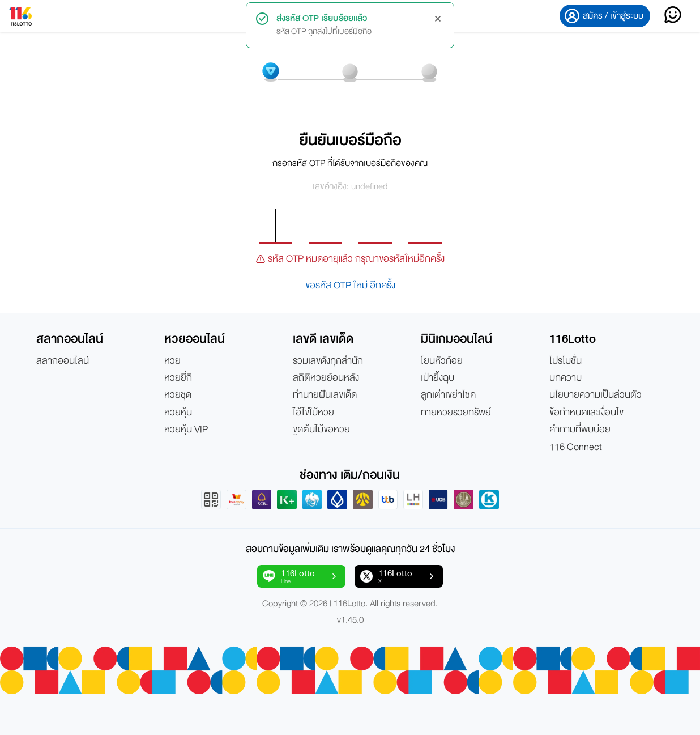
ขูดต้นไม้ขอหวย (321, 430)
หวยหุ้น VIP (186, 430)
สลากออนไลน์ (63, 361)
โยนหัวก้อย (442, 361)
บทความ (565, 378)
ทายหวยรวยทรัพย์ (456, 413)
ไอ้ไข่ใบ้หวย (313, 413)
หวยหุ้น (178, 413)
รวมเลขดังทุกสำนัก (328, 361)
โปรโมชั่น (565, 361)
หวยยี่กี (178, 378)
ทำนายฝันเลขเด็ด (325, 395)
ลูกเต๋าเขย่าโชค (448, 395)
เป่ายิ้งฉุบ (438, 378)
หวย (172, 361)
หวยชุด (178, 395)
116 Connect (576, 447)
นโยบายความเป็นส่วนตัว (596, 395)
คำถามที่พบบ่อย (580, 430)
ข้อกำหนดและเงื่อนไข (586, 413)
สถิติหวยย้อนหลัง (326, 378)
